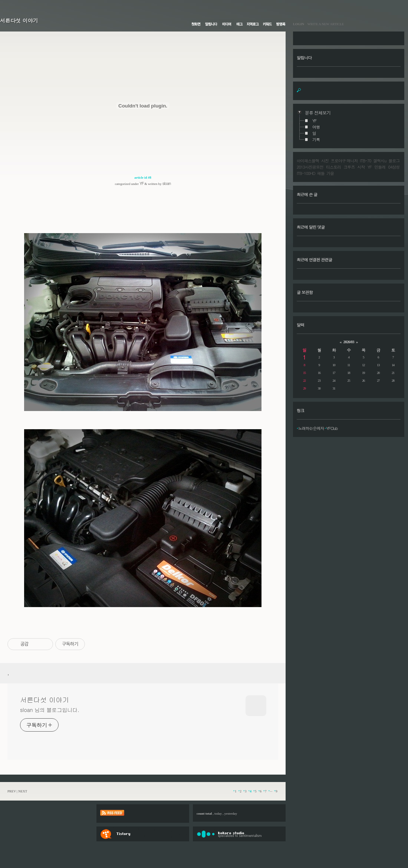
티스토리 (333, 167)
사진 (325, 161)
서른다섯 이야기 (19, 20)
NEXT (23, 791)
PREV (12, 791)
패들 (321, 173)
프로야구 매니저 (344, 161)
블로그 (394, 161)
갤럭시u (380, 161)
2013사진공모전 (310, 167)
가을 (330, 173)
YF (142, 183)
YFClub (332, 428)
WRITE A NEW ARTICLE (324, 24)
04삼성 (394, 167)
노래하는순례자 (311, 428)
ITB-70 (365, 161)
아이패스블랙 (308, 161)
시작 (361, 167)
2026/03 (348, 342)
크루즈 (349, 167)
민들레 (380, 167)
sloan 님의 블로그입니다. (50, 710)
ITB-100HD (306, 173)
